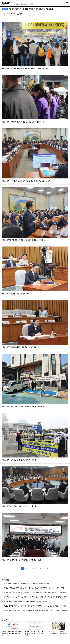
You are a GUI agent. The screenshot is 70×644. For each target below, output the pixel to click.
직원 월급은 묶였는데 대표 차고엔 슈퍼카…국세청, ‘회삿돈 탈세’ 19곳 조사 (27, 9)
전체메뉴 (67, 3)
